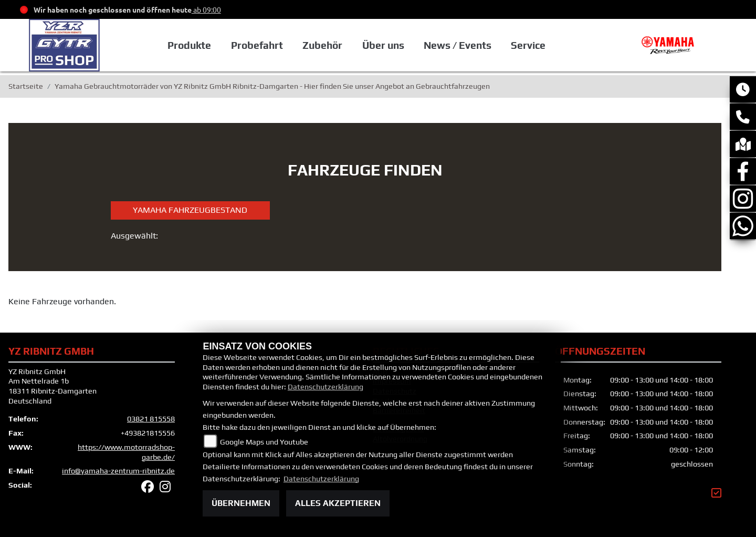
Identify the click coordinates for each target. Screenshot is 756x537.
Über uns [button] (383, 45)
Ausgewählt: (134, 236)
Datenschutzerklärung (325, 387)
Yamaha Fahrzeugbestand (190, 210)
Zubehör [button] (322, 45)
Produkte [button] (189, 45)
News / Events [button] (458, 45)
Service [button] (528, 45)
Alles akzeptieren (338, 503)
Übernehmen (241, 503)
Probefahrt (257, 45)
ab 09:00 (206, 9)
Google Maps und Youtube (264, 442)
